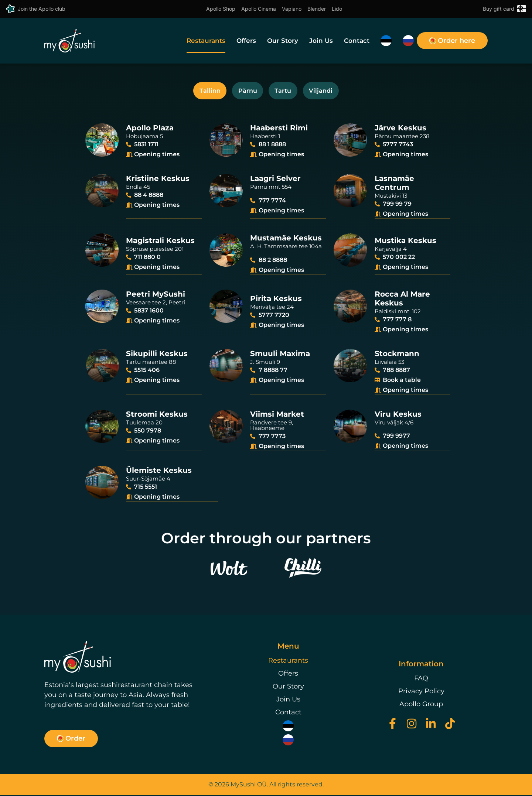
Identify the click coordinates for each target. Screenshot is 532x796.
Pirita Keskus (276, 301)
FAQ (421, 679)
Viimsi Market (277, 416)
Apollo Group (421, 705)
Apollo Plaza (150, 131)
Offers (246, 41)
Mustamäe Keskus (286, 241)
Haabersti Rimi (279, 131)
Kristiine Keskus (158, 182)
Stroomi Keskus (157, 416)
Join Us (321, 41)
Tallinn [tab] (203, 92)
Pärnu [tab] (245, 92)
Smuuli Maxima (280, 355)
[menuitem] (386, 41)
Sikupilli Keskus (157, 355)
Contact (357, 41)
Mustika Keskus (405, 243)
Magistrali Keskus (160, 243)
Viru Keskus (398, 416)
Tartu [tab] (286, 92)
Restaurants (206, 41)
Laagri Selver (275, 182)
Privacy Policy (421, 692)
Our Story (283, 41)
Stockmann (397, 355)
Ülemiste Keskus (159, 471)
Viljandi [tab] (328, 92)
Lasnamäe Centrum (394, 186)
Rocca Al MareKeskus (402, 301)
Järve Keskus (400, 131)
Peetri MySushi (156, 296)
